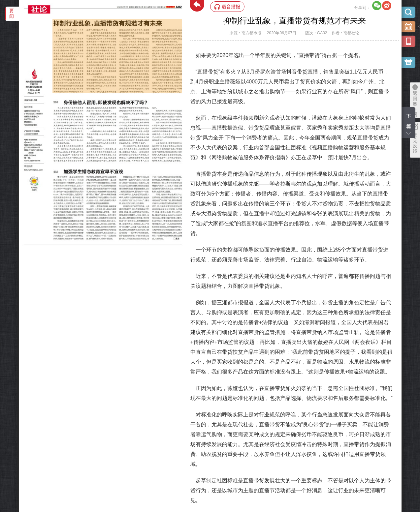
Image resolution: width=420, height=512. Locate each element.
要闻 (12, 13)
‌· (53, 22)
